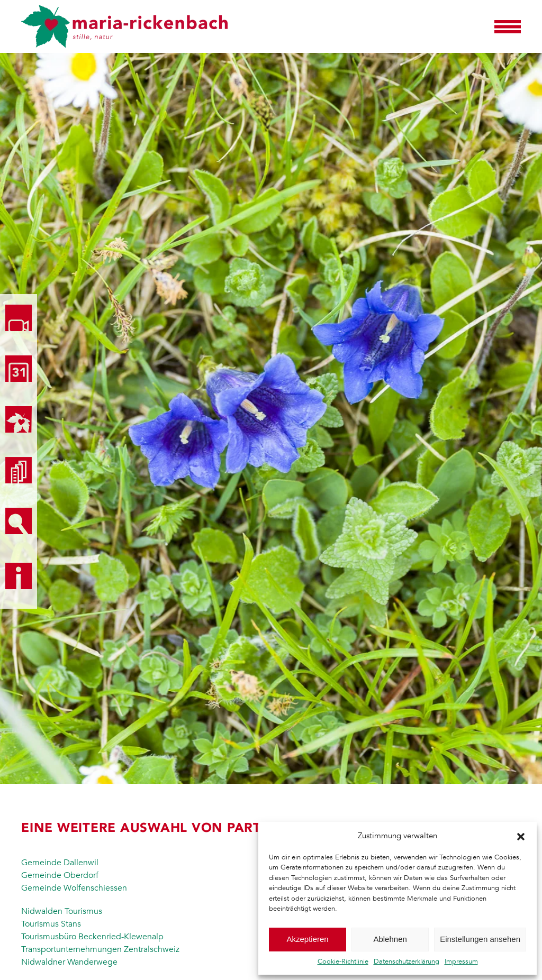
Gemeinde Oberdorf (60, 875)
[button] (521, 836)
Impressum (461, 961)
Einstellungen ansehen (480, 939)
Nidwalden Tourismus (62, 911)
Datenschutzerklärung (406, 961)
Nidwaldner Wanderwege (69, 962)
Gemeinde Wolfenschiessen (74, 888)
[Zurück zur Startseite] (124, 26)
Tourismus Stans (51, 924)
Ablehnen (390, 939)
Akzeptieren (307, 939)
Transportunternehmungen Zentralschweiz (100, 949)
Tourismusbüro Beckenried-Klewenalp (92, 937)
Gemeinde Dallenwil (60, 863)
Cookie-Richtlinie (343, 961)
